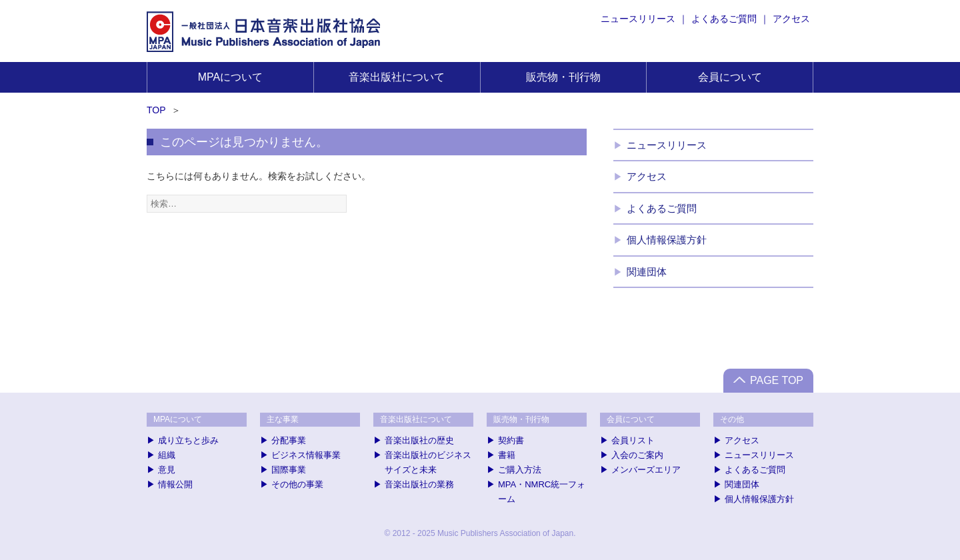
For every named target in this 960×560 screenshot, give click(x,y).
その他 (732, 419)
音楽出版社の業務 (419, 484)
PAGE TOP (777, 380)
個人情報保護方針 (667, 240)
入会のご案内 (637, 455)
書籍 (507, 455)
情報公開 (175, 484)
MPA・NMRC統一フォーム (542, 492)
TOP (156, 110)
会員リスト (633, 440)
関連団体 (647, 272)
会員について (730, 77)
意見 (167, 470)
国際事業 (289, 470)
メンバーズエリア (646, 470)
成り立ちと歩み (188, 440)
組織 (167, 455)
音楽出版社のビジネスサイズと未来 (428, 462)
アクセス (791, 19)
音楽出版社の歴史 (419, 440)
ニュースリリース (638, 19)
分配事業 (289, 440)
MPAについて (230, 77)
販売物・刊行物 (563, 77)
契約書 (511, 440)
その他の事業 (297, 484)
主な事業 (283, 419)
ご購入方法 (520, 470)
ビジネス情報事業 (306, 455)
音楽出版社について (397, 77)
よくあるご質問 (724, 19)
